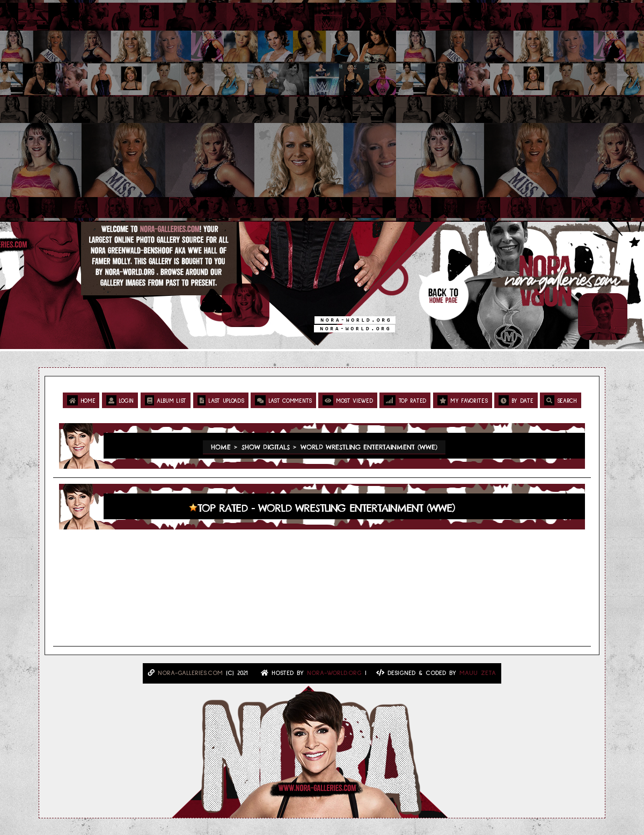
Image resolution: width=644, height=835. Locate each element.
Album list (166, 400)
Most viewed (347, 400)
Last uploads (221, 400)
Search (561, 400)
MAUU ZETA (478, 673)
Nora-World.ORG (334, 673)
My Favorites (463, 400)
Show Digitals (266, 447)
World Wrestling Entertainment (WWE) (369, 447)
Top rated (405, 400)
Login (120, 400)
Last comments (283, 400)
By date (516, 400)
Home (81, 400)
